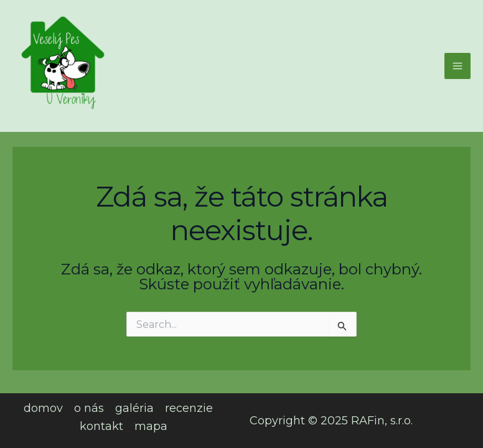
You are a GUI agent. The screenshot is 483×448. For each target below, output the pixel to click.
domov (43, 408)
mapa (151, 426)
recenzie (189, 408)
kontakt (101, 426)
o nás (89, 408)
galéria (134, 408)
